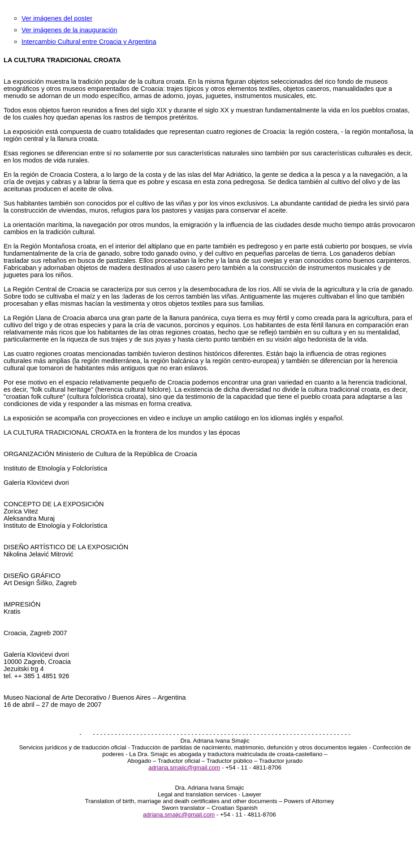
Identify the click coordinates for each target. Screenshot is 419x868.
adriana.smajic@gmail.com (184, 768)
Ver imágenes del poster (57, 18)
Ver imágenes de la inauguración (69, 30)
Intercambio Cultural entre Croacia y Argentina (89, 42)
